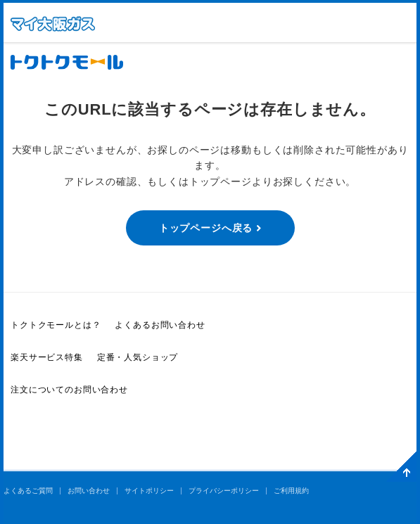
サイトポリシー (149, 491)
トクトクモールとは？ (56, 325)
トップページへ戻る (206, 228)
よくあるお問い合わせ (160, 325)
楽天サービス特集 (47, 357)
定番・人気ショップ (138, 357)
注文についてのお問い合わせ (69, 390)
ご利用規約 (291, 491)
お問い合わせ (89, 491)
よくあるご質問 (28, 491)
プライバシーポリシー (224, 491)
